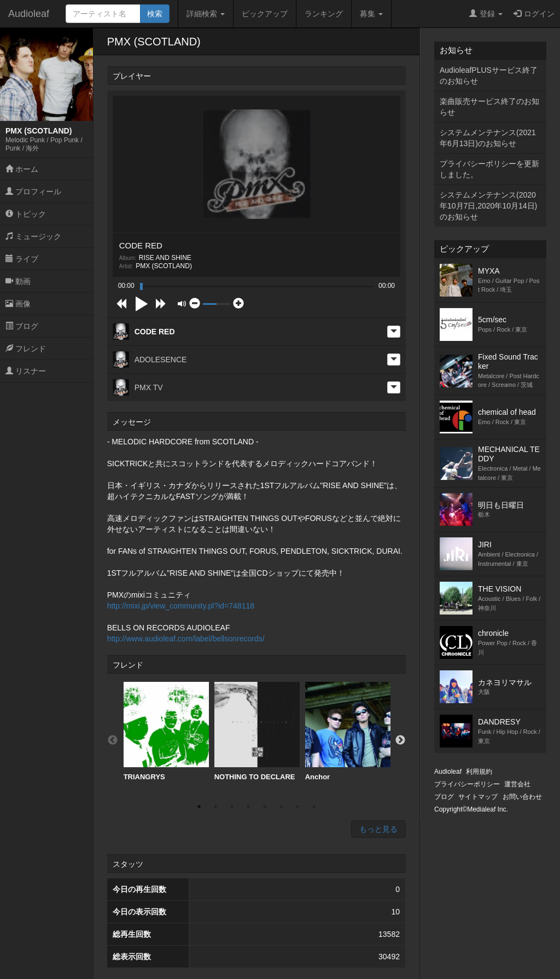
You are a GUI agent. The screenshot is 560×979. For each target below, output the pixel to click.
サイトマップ (478, 797)
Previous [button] (113, 740)
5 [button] (265, 807)
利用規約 (479, 772)
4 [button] (248, 807)
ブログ (22, 326)
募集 (371, 14)
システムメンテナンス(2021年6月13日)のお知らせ (488, 138)
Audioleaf (29, 14)
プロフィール (33, 192)
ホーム (22, 169)
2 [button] (215, 807)
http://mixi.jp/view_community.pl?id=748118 (181, 606)
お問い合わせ (522, 797)
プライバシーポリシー (467, 784)
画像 (18, 304)
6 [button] (281, 807)
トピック (26, 214)
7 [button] (297, 807)
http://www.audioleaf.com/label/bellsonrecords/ (186, 639)
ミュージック (33, 236)
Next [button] (400, 740)
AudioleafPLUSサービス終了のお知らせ (489, 76)
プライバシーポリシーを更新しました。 (489, 169)
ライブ (22, 259)
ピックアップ (265, 14)
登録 (486, 14)
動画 (18, 281)
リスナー (26, 371)
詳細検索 (206, 14)
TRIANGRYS (166, 731)
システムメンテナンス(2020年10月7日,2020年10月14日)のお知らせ (488, 206)
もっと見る (378, 829)
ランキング (324, 14)
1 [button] (199, 807)
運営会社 (517, 784)
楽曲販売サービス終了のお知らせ (489, 107)
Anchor (348, 731)
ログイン (534, 14)
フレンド (26, 349)
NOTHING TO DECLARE (257, 731)
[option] (166, 732)
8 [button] (314, 807)
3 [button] (232, 807)
